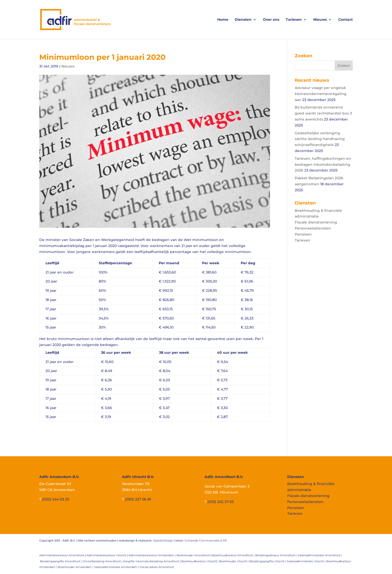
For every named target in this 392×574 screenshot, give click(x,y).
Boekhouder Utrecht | (234, 561)
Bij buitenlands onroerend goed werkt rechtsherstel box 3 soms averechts (323, 113)
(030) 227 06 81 (138, 499)
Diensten (243, 20)
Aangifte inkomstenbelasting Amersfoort (151, 561)
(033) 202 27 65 (221, 502)
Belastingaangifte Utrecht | (268, 561)
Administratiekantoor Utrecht (106, 555)
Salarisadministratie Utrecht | (306, 561)
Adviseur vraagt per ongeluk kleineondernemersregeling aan (321, 94)
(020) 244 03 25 (56, 499)
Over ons (271, 20)
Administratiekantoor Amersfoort (62, 555)
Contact (345, 20)
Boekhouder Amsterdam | (76, 567)
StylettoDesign (163, 540)
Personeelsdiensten (313, 228)
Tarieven (294, 20)
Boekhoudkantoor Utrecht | (200, 561)
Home (223, 20)
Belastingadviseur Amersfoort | (276, 555)
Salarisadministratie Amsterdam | (117, 567)
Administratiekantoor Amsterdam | (152, 555)
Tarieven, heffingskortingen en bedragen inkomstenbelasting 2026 (323, 164)
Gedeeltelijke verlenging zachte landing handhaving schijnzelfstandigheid (320, 139)
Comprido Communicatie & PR (206, 540)
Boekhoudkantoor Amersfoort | (234, 555)
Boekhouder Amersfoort (193, 555)
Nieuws (320, 20)
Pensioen (303, 234)
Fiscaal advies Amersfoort (157, 567)
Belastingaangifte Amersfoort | (61, 561)
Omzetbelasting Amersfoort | (103, 561)
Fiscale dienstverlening (316, 222)
